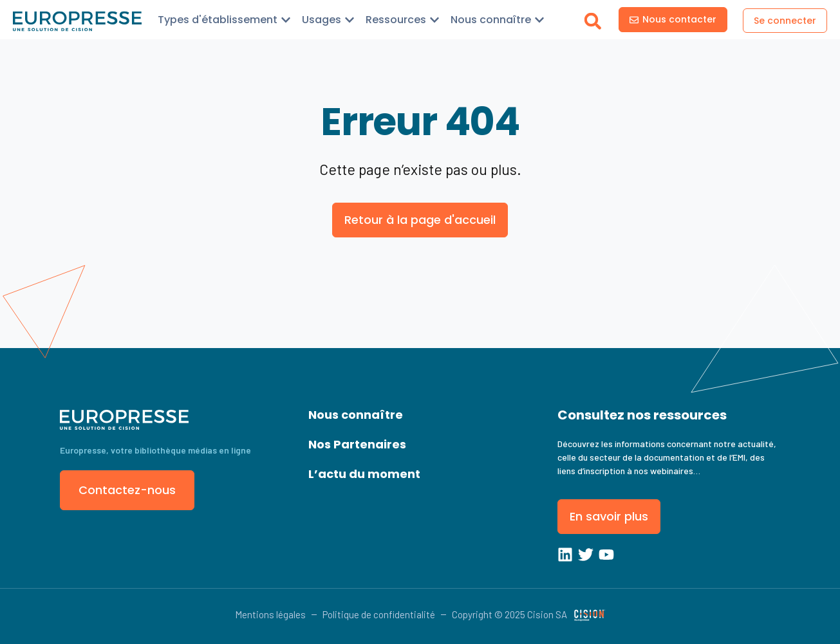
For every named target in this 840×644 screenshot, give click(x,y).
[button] (593, 21)
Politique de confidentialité (379, 614)
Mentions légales (270, 614)
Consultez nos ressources (642, 415)
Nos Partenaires (357, 444)
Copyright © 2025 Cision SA (509, 614)
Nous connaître (356, 415)
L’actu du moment (364, 474)
